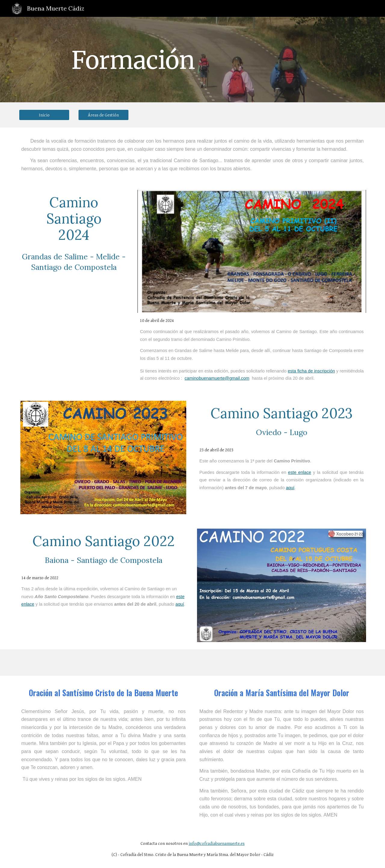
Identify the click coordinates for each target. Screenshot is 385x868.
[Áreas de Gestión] (103, 115)
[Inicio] (44, 115)
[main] (133, 60)
